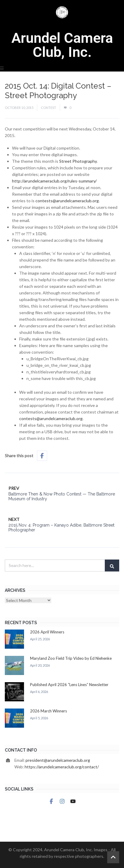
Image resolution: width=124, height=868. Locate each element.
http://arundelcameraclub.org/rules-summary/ (54, 181)
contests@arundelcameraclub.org (67, 201)
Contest (48, 108)
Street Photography (78, 161)
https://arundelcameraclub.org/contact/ (62, 767)
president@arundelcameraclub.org (58, 760)
